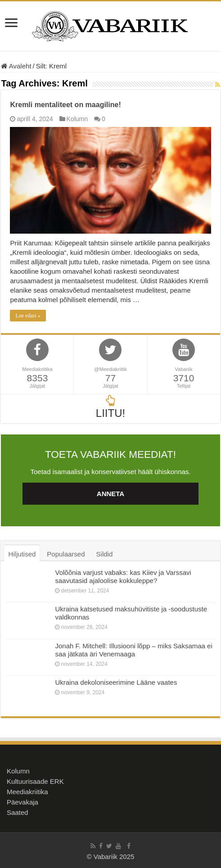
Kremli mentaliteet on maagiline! (65, 105)
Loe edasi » (28, 316)
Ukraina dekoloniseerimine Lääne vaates (116, 682)
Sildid (105, 554)
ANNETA (110, 494)
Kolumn (77, 119)
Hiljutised (22, 554)
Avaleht (16, 66)
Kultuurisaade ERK (35, 781)
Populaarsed (66, 554)
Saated (18, 812)
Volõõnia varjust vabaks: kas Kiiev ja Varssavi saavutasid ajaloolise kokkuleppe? (123, 576)
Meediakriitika (27, 792)
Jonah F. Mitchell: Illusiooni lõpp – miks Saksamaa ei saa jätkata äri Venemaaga (133, 650)
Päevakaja (23, 802)
